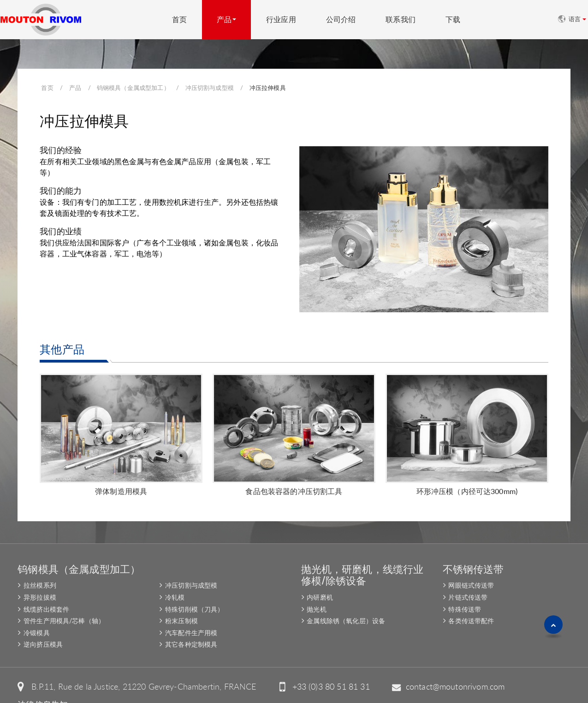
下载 (453, 20)
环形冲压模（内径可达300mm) (467, 469)
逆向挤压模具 (43, 622)
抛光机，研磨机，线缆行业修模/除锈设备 (362, 552)
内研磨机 (320, 575)
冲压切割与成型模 (210, 88)
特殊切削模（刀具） (194, 587)
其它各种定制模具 (191, 622)
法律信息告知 (43, 682)
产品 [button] (224, 20)
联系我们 (401, 20)
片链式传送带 (468, 575)
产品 (75, 88)
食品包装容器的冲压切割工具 (294, 469)
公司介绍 (341, 20)
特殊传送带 (465, 587)
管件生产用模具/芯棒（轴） (64, 599)
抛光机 (316, 587)
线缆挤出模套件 (46, 587)
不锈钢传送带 (473, 546)
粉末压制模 (181, 599)
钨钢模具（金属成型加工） (133, 88)
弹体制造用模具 (121, 469)
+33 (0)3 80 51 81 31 (331, 664)
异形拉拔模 (40, 575)
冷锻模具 (37, 611)
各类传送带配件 (471, 599)
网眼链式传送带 (471, 563)
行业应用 (281, 20)
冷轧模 (175, 575)
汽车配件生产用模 (191, 611)
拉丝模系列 (40, 563)
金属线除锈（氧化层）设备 (346, 599)
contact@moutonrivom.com (455, 664)
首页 (179, 20)
